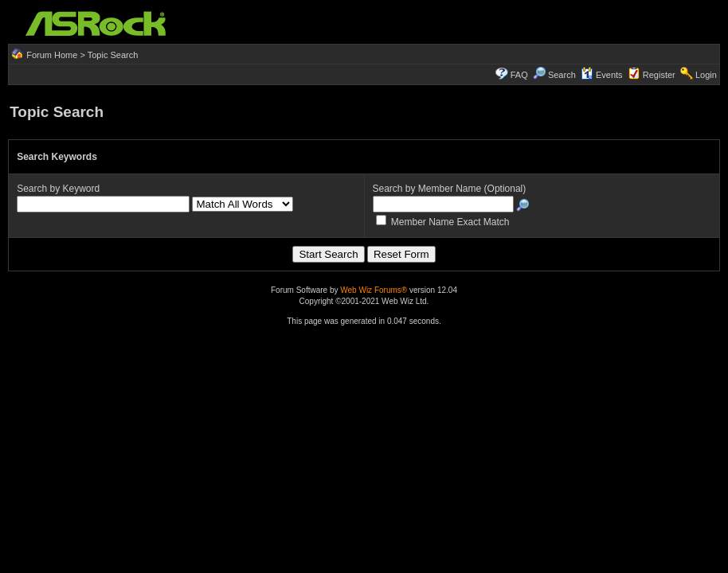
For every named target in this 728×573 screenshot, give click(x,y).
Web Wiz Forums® (374, 290)
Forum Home (52, 55)
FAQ (519, 75)
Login (706, 75)
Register (659, 75)
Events (602, 75)
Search (562, 75)
